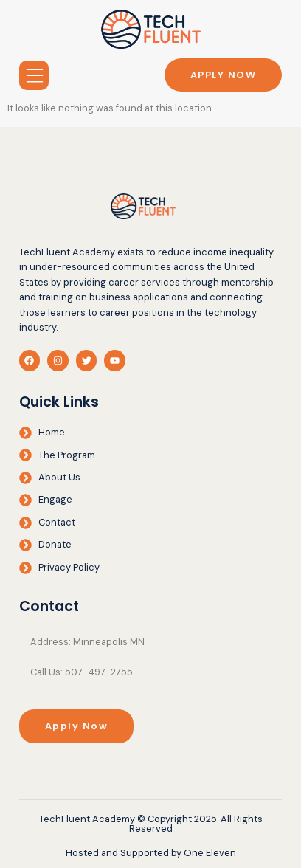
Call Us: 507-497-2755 (82, 672)
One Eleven (210, 853)
